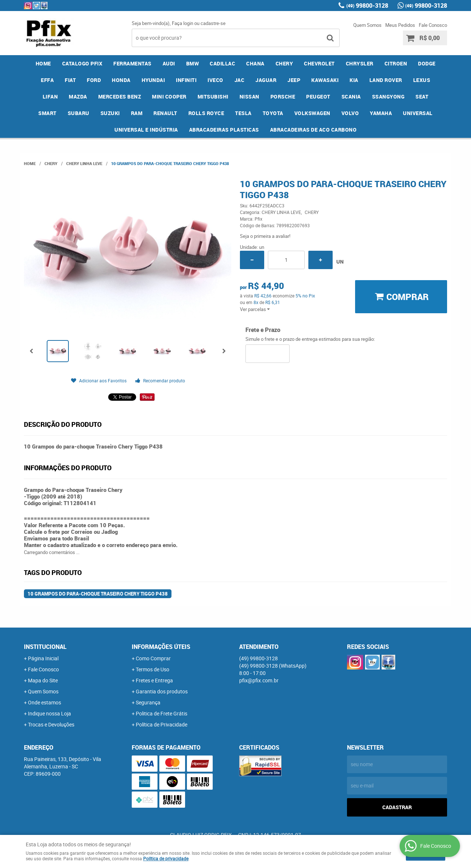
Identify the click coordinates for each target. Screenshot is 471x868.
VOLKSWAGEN (312, 113)
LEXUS (422, 80)
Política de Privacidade (162, 724)
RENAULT (165, 113)
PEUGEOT (318, 97)
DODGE (427, 63)
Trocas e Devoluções (51, 724)
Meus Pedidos (400, 25)
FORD (94, 80)
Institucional (45, 647)
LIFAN (50, 97)
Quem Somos (367, 25)
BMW (193, 63)
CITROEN (396, 63)
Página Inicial (43, 658)
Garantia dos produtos (162, 691)
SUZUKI (110, 113)
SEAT (422, 97)
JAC (240, 80)
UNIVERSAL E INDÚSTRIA (146, 130)
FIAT (70, 80)
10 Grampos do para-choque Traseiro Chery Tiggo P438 (98, 594)
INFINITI (186, 80)
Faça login (183, 23)
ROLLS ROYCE (206, 113)
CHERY (284, 63)
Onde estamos (45, 702)
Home (43, 63)
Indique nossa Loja (49, 713)
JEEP (294, 80)
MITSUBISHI (213, 97)
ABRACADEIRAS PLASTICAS (224, 130)
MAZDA (78, 97)
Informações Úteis (161, 647)
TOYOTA (273, 113)
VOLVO (350, 113)
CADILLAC (222, 63)
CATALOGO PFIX (82, 63)
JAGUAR (266, 80)
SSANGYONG (388, 97)
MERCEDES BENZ (120, 97)
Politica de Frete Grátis (162, 713)
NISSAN (249, 97)
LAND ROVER (386, 80)
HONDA (121, 80)
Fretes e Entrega (154, 680)
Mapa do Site (43, 680)
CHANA (255, 63)
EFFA (47, 80)
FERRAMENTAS (132, 63)
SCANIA (351, 97)
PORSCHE (283, 97)
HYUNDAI (153, 80)
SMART (47, 113)
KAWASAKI (325, 80)
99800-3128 (367, 6)
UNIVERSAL (418, 113)
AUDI (169, 63)
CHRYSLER (360, 63)
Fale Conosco (433, 25)
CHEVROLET (319, 63)
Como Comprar (153, 658)
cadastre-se (213, 23)
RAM (137, 113)
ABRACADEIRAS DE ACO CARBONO (314, 130)
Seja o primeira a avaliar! (265, 236)
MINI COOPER (169, 97)
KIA (354, 80)
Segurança (148, 702)
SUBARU (79, 113)
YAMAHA (381, 113)
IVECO (215, 80)
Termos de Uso (153, 669)
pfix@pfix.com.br (259, 680)
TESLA (243, 113)
